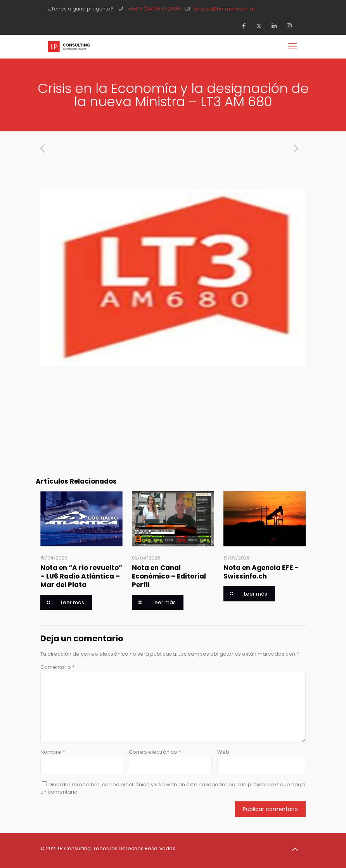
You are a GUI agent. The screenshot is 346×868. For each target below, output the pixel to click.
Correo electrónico (155, 752)
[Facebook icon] (246, 26)
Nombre (53, 752)
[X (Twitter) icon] (261, 26)
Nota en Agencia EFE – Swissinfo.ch (261, 572)
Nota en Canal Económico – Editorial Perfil (169, 576)
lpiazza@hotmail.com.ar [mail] (224, 9)
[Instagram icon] (292, 26)
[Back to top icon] (298, 849)
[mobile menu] (293, 46)
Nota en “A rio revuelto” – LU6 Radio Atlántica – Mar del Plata (81, 576)
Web (223, 752)
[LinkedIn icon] (276, 26)
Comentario (57, 667)
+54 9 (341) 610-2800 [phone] (154, 9)
